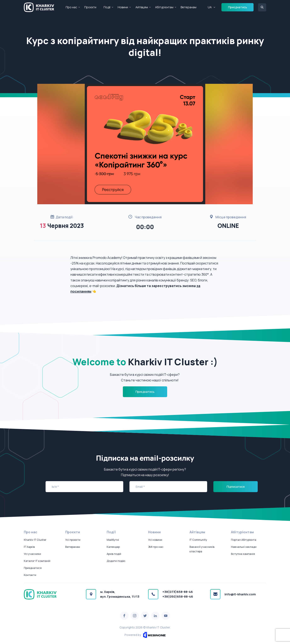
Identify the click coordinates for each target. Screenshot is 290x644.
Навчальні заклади (244, 547)
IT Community (198, 540)
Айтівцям (142, 7)
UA (210, 7)
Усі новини (155, 540)
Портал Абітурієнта (244, 540)
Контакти (30, 575)
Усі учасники (32, 554)
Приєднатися (33, 568)
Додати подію (116, 561)
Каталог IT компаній (37, 561)
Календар (113, 547)
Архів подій (114, 554)
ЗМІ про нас (156, 547)
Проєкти (90, 7)
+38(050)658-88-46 (178, 597)
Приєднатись (238, 7)
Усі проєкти (73, 540)
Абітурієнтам (164, 7)
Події (107, 7)
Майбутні (113, 540)
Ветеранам (188, 7)
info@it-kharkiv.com (240, 594)
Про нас (71, 7)
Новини (123, 7)
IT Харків (29, 547)
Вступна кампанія (243, 554)
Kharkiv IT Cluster (35, 540)
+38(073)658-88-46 (178, 592)
